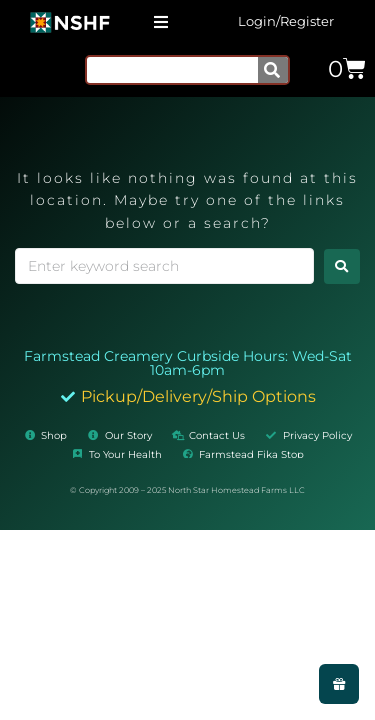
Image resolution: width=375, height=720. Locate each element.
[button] (160, 21)
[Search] (273, 70)
